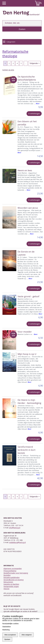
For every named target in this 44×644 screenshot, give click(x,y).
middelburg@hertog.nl (17, 542)
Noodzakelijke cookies (11, 624)
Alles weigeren (27, 635)
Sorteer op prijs (8, 70)
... (26, 63)
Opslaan (7, 639)
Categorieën (9, 42)
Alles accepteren (10, 635)
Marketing (6, 630)
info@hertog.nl (15, 528)
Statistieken (7, 627)
